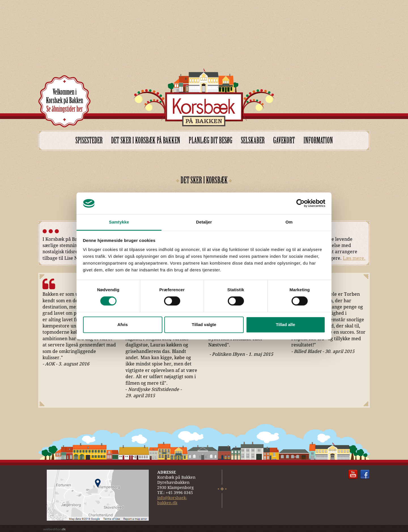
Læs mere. (354, 258)
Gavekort (284, 141)
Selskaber (253, 141)
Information (318, 141)
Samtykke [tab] (119, 222)
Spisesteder (89, 141)
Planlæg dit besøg (211, 141)
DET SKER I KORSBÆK (204, 180)
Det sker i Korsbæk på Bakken (146, 141)
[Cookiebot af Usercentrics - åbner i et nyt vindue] (300, 203)
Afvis (123, 324)
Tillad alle (285, 324)
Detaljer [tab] (204, 222)
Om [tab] (289, 222)
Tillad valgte (204, 324)
